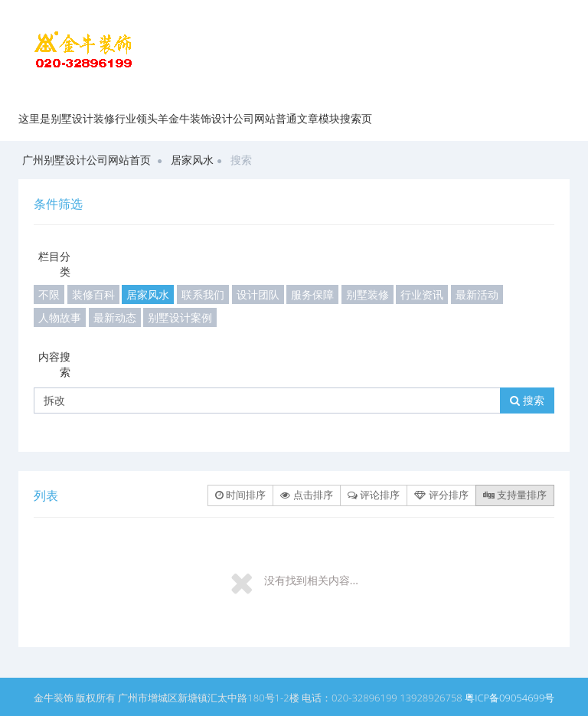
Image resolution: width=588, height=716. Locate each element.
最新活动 (477, 294)
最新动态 (115, 317)
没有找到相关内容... (311, 580)
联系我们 (203, 294)
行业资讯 (422, 294)
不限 (49, 294)
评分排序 (441, 495)
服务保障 (312, 294)
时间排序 (240, 495)
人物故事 (60, 317)
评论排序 (374, 495)
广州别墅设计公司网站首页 (87, 160)
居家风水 (192, 160)
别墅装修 (367, 294)
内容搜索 (54, 364)
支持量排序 (515, 495)
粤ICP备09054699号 (510, 698)
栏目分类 (54, 264)
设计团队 (258, 294)
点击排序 (306, 495)
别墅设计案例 (180, 317)
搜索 (527, 400)
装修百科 (93, 294)
